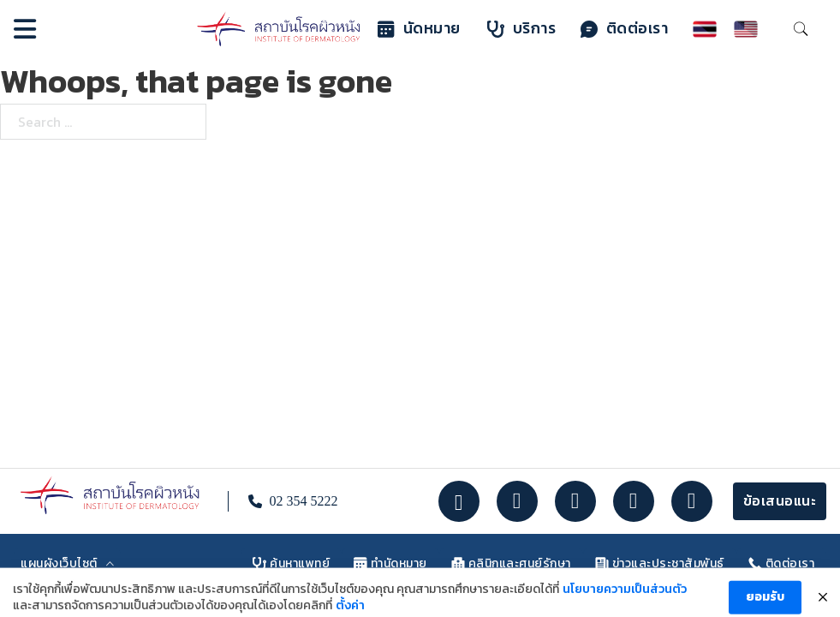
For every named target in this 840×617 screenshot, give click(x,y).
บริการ (522, 29)
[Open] (25, 29)
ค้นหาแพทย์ (291, 563)
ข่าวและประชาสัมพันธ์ (660, 563)
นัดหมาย (419, 29)
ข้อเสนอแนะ (780, 501)
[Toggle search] (801, 29)
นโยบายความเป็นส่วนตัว (625, 602)
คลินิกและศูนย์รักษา (511, 563)
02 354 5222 (303, 501)
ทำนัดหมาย (390, 563)
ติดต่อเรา (625, 29)
